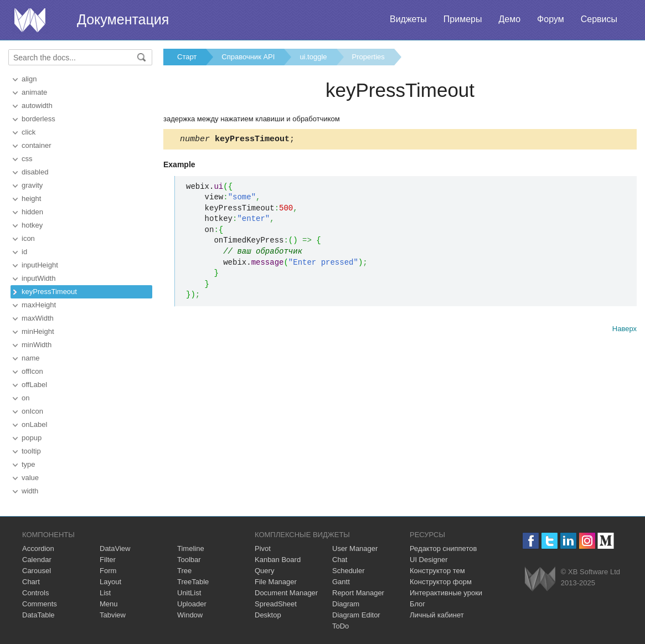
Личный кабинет (437, 615)
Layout (110, 582)
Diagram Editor (356, 615)
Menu (109, 604)
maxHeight (39, 305)
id (24, 252)
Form (108, 571)
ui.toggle (313, 57)
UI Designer (429, 560)
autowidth (37, 105)
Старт (187, 57)
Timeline (191, 548)
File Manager (276, 582)
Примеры (463, 19)
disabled (35, 172)
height (31, 199)
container (36, 145)
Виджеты (408, 19)
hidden (32, 212)
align (29, 79)
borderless (38, 119)
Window (190, 615)
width (30, 491)
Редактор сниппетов (443, 548)
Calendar (37, 560)
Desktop (268, 615)
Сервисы (599, 19)
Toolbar (189, 560)
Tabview (113, 615)
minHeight (38, 331)
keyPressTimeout (49, 292)
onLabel (34, 424)
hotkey (32, 225)
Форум (551, 19)
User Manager (355, 548)
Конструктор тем (437, 571)
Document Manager (286, 593)
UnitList (189, 593)
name (31, 358)
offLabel (34, 385)
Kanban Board (278, 560)
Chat (340, 560)
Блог (417, 604)
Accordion (38, 548)
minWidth (37, 345)
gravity (32, 185)
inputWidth (38, 278)
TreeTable (193, 582)
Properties (368, 57)
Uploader (192, 604)
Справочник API (248, 57)
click (29, 132)
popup (32, 438)
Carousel (37, 571)
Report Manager (358, 593)
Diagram (346, 604)
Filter (108, 560)
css (27, 159)
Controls (35, 593)
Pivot (263, 548)
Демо (509, 19)
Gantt (341, 582)
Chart (31, 582)
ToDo (340, 626)
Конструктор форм (441, 582)
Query (264, 571)
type (29, 464)
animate (34, 92)
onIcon (32, 411)
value (30, 478)
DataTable (38, 615)
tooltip (31, 451)
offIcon (32, 371)
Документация (123, 19)
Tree (184, 571)
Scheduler (349, 571)
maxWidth (38, 318)
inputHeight (40, 265)
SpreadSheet (276, 604)
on (25, 398)
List (105, 593)
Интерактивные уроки (446, 593)
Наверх (625, 330)
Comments (40, 604)
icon (28, 238)
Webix (540, 579)
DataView (115, 548)
